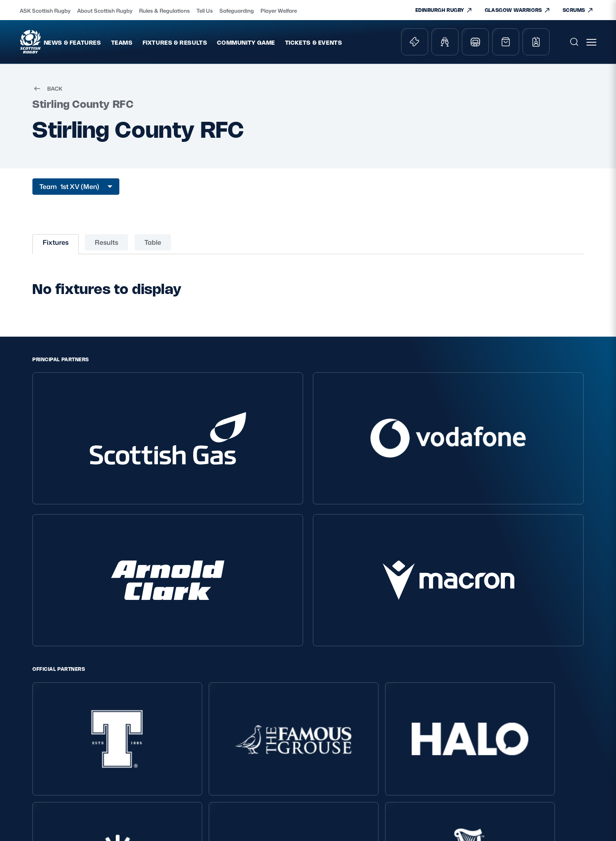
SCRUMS (578, 10)
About (225, 677)
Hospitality (336, 726)
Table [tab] (153, 248)
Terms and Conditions (138, 703)
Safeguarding (237, 11)
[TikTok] (480, 634)
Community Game (273, 45)
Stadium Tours (341, 738)
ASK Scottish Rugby (45, 11)
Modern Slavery (130, 735)
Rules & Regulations (164, 11)
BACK (47, 94)
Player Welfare (279, 11)
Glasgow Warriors (345, 772)
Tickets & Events (340, 45)
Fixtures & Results (201, 45)
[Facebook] (537, 634)
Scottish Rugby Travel (351, 749)
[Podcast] (575, 634)
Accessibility (125, 758)
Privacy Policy (127, 692)
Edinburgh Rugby (346, 761)
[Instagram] (518, 634)
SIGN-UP (471, 735)
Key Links (337, 677)
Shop (329, 703)
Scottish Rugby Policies (149, 677)
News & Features (99, 45)
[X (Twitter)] (499, 634)
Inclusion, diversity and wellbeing (139, 719)
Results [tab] (106, 248)
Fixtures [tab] (56, 248)
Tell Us (205, 11)
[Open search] (575, 45)
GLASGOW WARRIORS (518, 10)
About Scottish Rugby (105, 11)
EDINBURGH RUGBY (444, 10)
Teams (148, 45)
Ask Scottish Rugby (241, 703)
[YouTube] (557, 634)
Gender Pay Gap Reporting (145, 746)
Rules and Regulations (246, 749)
